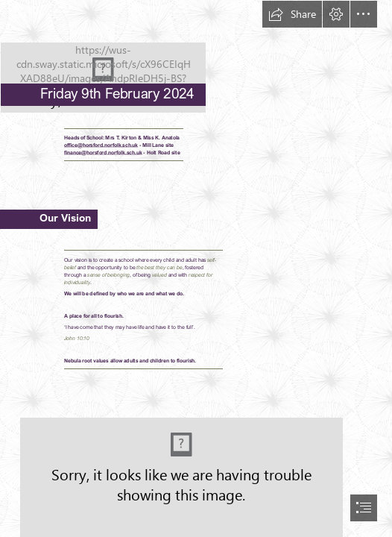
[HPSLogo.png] (196, 57)
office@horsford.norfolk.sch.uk (101, 145)
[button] (292, 14)
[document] (196, 268)
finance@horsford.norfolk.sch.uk (103, 152)
